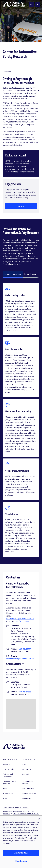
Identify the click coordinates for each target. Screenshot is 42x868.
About (25, 764)
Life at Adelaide (29, 759)
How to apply (8, 769)
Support (26, 774)
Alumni (6, 788)
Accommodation (29, 793)
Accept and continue (21, 853)
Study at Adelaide (10, 759)
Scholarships (8, 793)
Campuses (27, 769)
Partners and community (8, 775)
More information (21, 861)
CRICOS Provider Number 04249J (26, 813)
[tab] (13, 274)
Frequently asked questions (10, 782)
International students (28, 782)
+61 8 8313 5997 (22, 621)
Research (6, 764)
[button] (39, 819)
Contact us (21, 206)
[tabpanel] (21, 420)
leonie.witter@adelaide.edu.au (20, 619)
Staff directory (28, 788)
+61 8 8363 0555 (25, 692)
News (5, 798)
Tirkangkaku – (16, 807)
